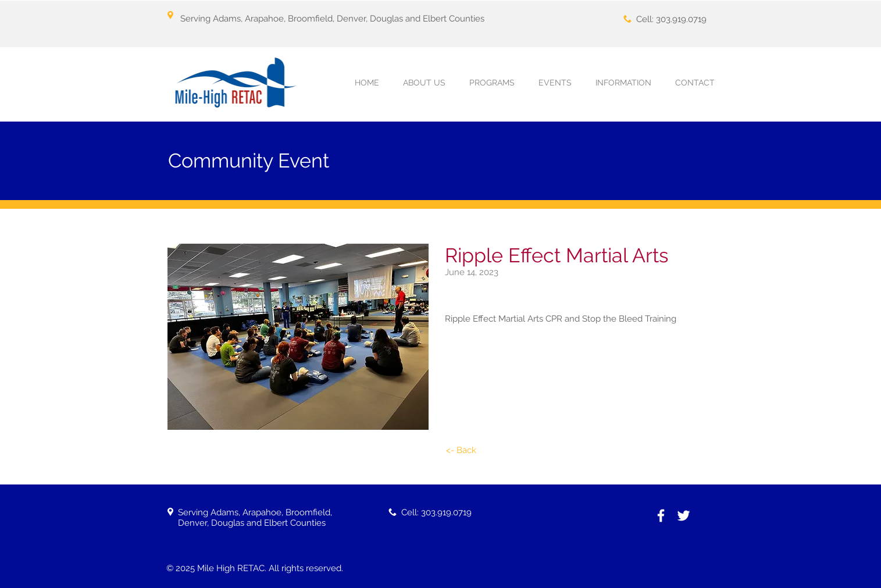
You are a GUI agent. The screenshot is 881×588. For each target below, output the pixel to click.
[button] (492, 83)
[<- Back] (461, 450)
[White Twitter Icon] (684, 516)
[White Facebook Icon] (661, 516)
